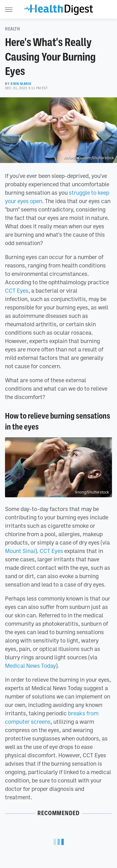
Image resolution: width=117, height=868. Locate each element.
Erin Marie (21, 84)
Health (13, 29)
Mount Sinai (20, 551)
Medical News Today (30, 666)
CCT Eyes (17, 290)
